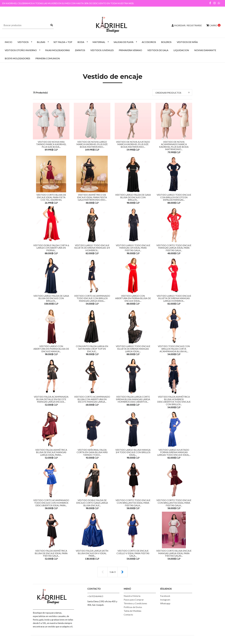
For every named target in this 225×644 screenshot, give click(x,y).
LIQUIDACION (181, 50)
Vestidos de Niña (187, 42)
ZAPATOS (80, 50)
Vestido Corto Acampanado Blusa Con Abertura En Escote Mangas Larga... (92, 402)
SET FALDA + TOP (63, 42)
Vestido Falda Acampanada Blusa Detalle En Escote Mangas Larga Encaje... (51, 402)
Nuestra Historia (132, 601)
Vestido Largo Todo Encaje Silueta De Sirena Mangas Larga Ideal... (133, 351)
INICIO (8, 42)
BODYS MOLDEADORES (17, 58)
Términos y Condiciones (135, 608)
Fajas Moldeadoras (57, 50)
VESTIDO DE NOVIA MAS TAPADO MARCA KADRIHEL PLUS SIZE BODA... (51, 144)
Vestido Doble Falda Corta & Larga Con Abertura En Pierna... (51, 249)
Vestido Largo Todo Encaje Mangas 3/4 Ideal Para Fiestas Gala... (133, 249)
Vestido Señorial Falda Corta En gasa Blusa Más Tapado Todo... (92, 456)
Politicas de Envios (133, 612)
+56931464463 (95, 601)
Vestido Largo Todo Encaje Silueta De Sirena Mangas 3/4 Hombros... (92, 249)
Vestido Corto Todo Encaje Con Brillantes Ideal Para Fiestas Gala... (133, 507)
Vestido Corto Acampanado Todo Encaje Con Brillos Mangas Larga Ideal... (92, 300)
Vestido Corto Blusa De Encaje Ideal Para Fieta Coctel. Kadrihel (51, 198)
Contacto (128, 620)
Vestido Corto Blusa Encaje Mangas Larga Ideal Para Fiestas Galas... (174, 558)
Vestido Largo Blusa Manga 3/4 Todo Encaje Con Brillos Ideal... (133, 456)
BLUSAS (41, 42)
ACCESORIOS (149, 42)
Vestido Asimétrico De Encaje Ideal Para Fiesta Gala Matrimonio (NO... (92, 198)
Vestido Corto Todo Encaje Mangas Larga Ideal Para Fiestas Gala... (174, 249)
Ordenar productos (168, 93)
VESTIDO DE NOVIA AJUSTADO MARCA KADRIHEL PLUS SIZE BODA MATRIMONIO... (133, 144)
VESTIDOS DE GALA (158, 50)
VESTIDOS (23, 42)
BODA (81, 42)
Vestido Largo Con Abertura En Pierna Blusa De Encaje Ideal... (133, 300)
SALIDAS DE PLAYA (124, 42)
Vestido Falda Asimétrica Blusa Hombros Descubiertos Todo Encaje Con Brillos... (174, 403)
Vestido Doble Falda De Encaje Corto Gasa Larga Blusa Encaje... (92, 507)
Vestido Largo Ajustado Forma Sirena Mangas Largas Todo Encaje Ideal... (174, 456)
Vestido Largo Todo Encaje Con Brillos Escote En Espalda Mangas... (174, 198)
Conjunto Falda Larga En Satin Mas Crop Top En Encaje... (92, 351)
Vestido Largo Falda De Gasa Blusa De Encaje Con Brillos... (133, 197)
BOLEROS (166, 42)
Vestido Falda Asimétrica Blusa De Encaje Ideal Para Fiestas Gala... (51, 558)
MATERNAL (99, 42)
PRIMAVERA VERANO (130, 50)
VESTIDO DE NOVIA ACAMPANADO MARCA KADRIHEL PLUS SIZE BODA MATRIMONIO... (174, 146)
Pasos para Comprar (134, 605)
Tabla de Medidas (133, 616)
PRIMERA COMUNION (48, 58)
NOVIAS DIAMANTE (205, 50)
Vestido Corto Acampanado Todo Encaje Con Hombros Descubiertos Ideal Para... (51, 507)
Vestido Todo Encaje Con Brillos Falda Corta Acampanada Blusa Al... (174, 351)
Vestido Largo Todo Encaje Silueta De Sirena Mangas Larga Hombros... (174, 300)
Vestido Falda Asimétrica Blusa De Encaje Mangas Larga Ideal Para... (51, 456)
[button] (172, 93)
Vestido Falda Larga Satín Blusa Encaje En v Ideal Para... (92, 557)
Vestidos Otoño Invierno (21, 50)
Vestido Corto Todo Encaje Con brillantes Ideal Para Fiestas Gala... (174, 507)
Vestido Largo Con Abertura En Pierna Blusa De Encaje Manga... (51, 351)
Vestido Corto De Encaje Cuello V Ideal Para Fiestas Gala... (133, 558)
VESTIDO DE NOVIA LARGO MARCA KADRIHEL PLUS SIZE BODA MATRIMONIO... (92, 144)
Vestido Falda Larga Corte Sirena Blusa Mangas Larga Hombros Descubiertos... (133, 402)
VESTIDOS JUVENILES (102, 50)
